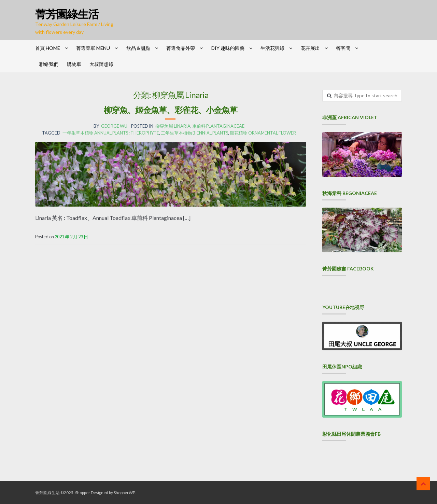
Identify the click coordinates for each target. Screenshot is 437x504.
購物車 (74, 64)
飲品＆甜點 (138, 48)
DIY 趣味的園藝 (228, 48)
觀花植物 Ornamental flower (263, 133)
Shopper (83, 493)
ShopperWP (124, 493)
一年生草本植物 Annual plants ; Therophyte (111, 133)
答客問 (343, 48)
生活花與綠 (272, 48)
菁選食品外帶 (181, 48)
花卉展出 (310, 48)
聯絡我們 (49, 64)
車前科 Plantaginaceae (218, 126)
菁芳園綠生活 (67, 14)
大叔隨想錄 (101, 64)
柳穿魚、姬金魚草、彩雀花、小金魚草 (171, 110)
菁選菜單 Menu (93, 48)
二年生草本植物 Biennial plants (194, 133)
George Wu (114, 126)
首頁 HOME (48, 48)
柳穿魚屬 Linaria (173, 126)
